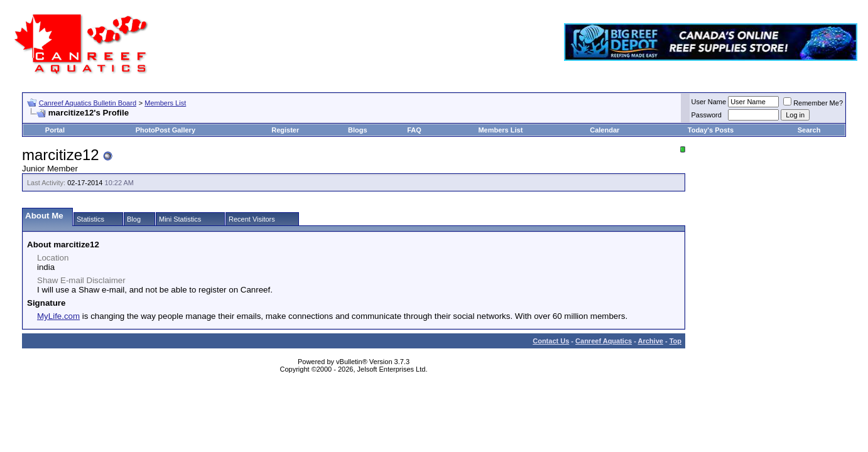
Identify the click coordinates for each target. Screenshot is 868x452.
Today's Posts (711, 130)
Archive (651, 341)
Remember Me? (813, 103)
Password (707, 115)
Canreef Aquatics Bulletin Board (88, 103)
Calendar (605, 130)
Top (675, 341)
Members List (165, 103)
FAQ (414, 130)
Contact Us (551, 341)
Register (285, 130)
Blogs (358, 130)
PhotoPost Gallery (165, 130)
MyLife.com (58, 316)
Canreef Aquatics (604, 341)
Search (809, 130)
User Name (709, 102)
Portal (55, 130)
